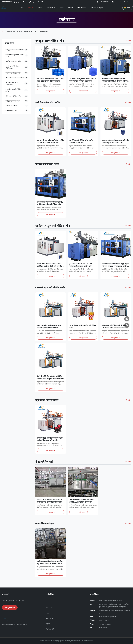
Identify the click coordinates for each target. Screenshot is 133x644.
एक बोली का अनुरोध (97, 8)
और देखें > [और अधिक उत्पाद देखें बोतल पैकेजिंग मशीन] (128, 462)
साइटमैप (48, 624)
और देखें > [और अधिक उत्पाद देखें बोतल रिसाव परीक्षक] (128, 523)
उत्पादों (47, 613)
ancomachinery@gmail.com (123, 2)
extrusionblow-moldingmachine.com (111, 601)
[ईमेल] (127, 319)
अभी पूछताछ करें (51, 91)
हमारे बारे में (50, 8)
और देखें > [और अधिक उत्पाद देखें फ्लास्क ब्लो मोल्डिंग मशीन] (128, 164)
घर (3, 31)
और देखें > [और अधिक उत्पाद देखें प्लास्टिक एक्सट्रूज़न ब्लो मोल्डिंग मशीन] (128, 226)
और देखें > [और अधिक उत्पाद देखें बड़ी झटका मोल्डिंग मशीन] (128, 400)
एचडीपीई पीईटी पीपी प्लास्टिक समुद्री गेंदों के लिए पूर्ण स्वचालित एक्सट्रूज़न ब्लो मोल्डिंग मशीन (115, 268)
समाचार (70, 8)
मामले (62, 8)
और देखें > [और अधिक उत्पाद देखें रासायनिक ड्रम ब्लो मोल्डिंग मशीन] (128, 287)
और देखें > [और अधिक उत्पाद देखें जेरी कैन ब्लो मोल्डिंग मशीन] (128, 102)
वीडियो (40, 8)
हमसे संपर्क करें (82, 8)
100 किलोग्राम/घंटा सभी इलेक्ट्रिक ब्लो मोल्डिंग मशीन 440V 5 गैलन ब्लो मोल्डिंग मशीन (115, 81)
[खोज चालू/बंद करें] (119, 8)
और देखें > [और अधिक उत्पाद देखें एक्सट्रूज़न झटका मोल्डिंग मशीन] (128, 41)
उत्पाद (30, 8)
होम (22, 8)
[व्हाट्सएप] (127, 325)
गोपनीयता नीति (50, 629)
